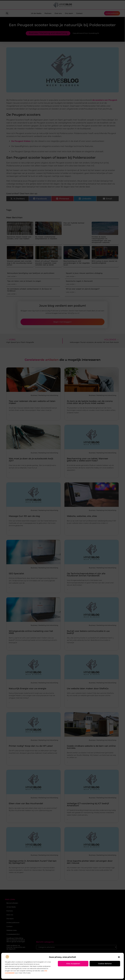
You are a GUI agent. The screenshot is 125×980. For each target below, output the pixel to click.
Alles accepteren (73, 964)
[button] (119, 957)
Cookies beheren (105, 964)
